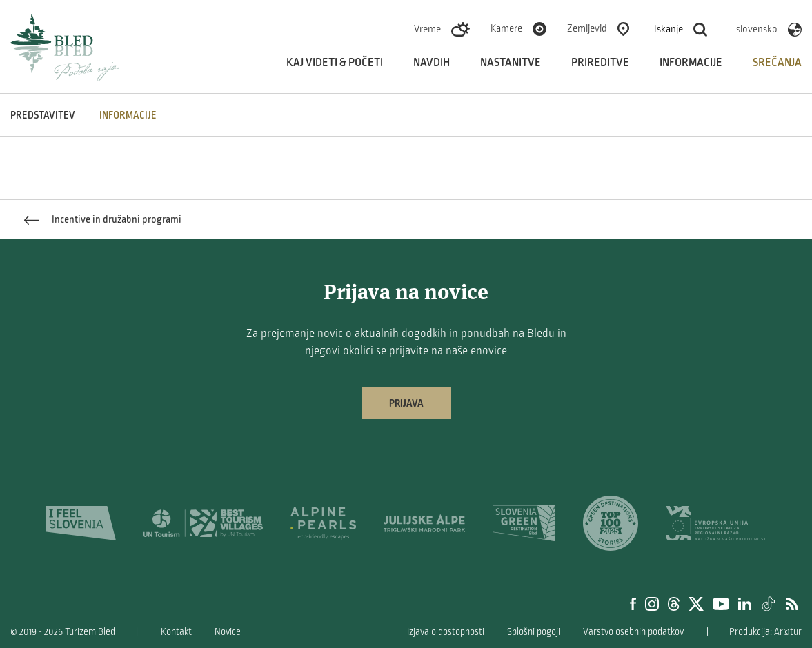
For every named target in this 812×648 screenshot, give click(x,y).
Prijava (406, 403)
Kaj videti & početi (335, 63)
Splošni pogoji (534, 632)
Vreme (427, 29)
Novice (228, 632)
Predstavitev (43, 115)
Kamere (506, 28)
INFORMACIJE (128, 115)
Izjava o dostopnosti (446, 632)
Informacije (691, 63)
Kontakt (176, 632)
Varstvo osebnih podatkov (633, 632)
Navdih (432, 63)
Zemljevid (587, 28)
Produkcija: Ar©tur (765, 632)
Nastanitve (511, 63)
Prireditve (600, 63)
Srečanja (777, 63)
